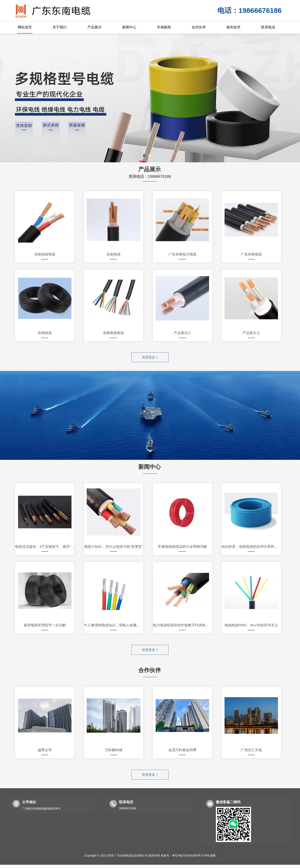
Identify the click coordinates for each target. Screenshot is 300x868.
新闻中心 (129, 27)
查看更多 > (150, 358)
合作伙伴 (199, 27)
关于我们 (60, 27)
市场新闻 (164, 27)
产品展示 (94, 27)
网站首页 (25, 27)
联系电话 (268, 27)
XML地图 (210, 859)
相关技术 (233, 27)
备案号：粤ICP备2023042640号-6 (182, 859)
